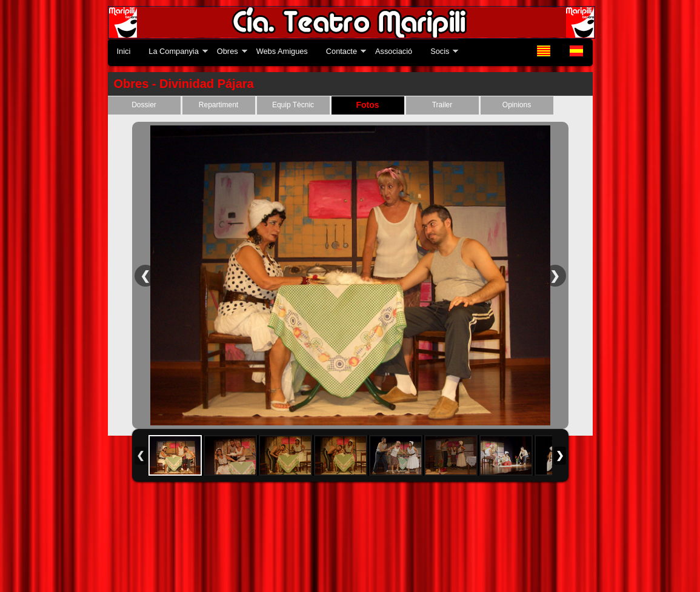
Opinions (517, 105)
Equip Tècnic (293, 105)
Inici (124, 51)
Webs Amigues (282, 51)
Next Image (555, 276)
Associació (394, 51)
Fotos (367, 105)
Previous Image (145, 276)
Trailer (442, 105)
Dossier (144, 105)
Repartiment (218, 105)
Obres (228, 51)
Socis (440, 51)
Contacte (342, 51)
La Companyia (174, 51)
